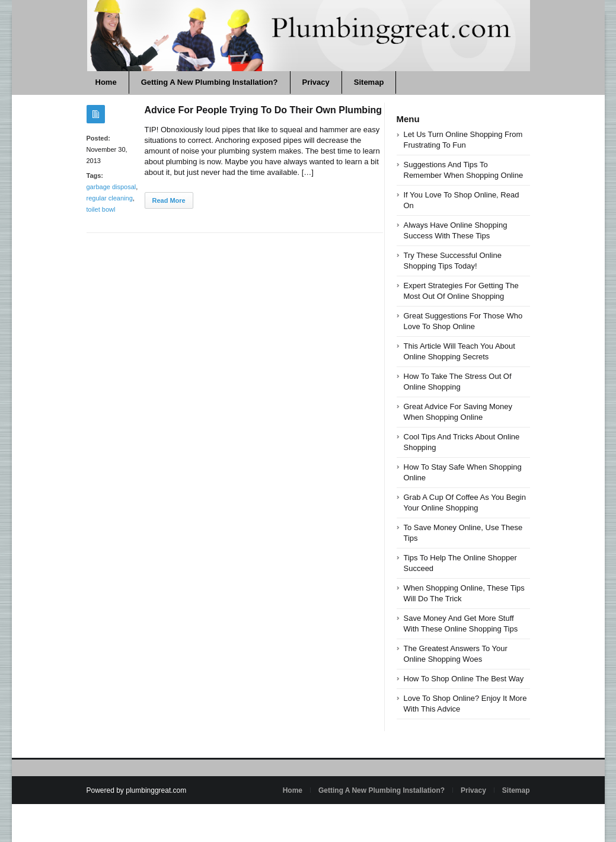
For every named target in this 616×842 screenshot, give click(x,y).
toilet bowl (101, 209)
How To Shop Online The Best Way (464, 679)
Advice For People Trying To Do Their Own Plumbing (264, 110)
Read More (169, 200)
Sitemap (369, 82)
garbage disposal (111, 187)
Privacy (316, 82)
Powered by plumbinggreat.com (137, 790)
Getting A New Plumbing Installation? (210, 82)
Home (106, 82)
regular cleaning (110, 198)
